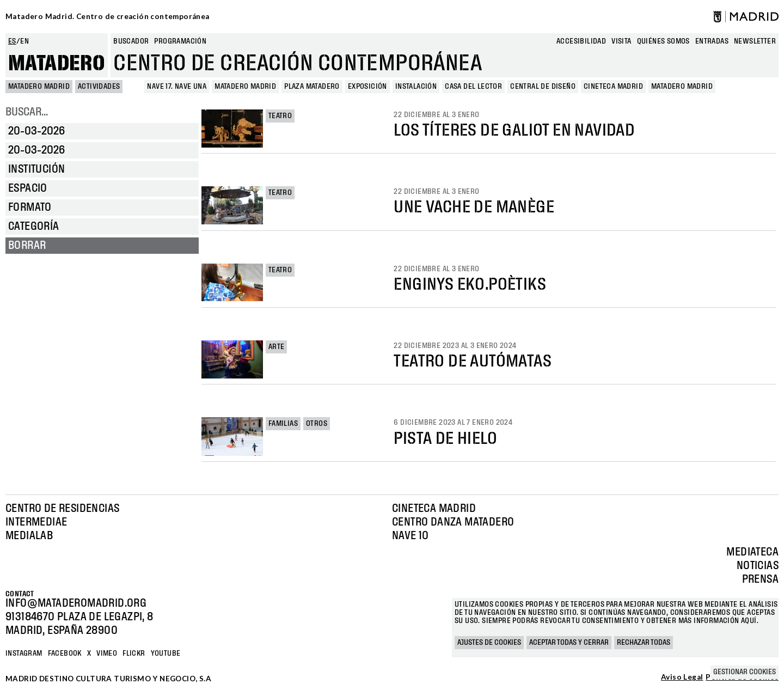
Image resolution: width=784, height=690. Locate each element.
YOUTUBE (166, 654)
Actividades (99, 87)
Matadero (57, 64)
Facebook (65, 654)
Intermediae (36, 522)
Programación (180, 41)
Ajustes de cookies (489, 643)
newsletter (755, 41)
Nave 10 (411, 536)
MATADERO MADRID (39, 87)
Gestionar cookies (745, 672)
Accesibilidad (581, 41)
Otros (317, 424)
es (12, 41)
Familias (283, 424)
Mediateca (752, 552)
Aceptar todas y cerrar (569, 643)
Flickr (134, 654)
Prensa (760, 579)
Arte (277, 347)
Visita (621, 41)
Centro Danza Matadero (453, 522)
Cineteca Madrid (434, 509)
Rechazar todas (644, 643)
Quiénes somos (663, 41)
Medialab (29, 536)
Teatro (280, 116)
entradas (712, 41)
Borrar (27, 246)
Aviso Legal (682, 677)
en (24, 41)
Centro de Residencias (62, 509)
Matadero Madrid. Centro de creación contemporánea (108, 16)
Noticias (758, 566)
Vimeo (107, 654)
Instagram (24, 654)
